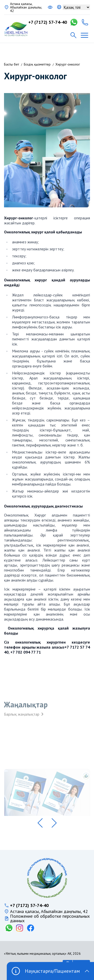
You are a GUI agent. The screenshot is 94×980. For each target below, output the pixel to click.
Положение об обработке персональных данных (50, 918)
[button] (40, 823)
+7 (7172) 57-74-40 (48, 22)
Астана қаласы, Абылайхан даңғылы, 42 (26, 7)
